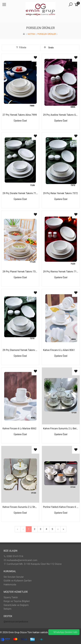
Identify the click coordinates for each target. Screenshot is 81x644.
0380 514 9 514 (13, 556)
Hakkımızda (10, 585)
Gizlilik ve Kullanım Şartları (18, 581)
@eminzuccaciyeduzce (16, 622)
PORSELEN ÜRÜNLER (47, 34)
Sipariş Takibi (11, 597)
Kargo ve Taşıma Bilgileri (17, 601)
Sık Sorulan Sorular (14, 577)
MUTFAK (31, 34)
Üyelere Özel (20, 121)
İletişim (7, 609)
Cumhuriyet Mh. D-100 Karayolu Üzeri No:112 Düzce (33, 564)
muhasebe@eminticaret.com (20, 560)
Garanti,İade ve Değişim (16, 605)
